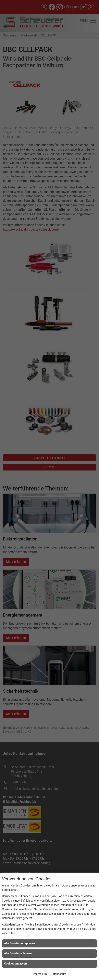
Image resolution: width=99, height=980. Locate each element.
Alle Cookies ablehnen (18, 953)
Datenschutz (58, 974)
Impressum (40, 974)
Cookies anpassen (15, 964)
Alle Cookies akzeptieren (19, 943)
